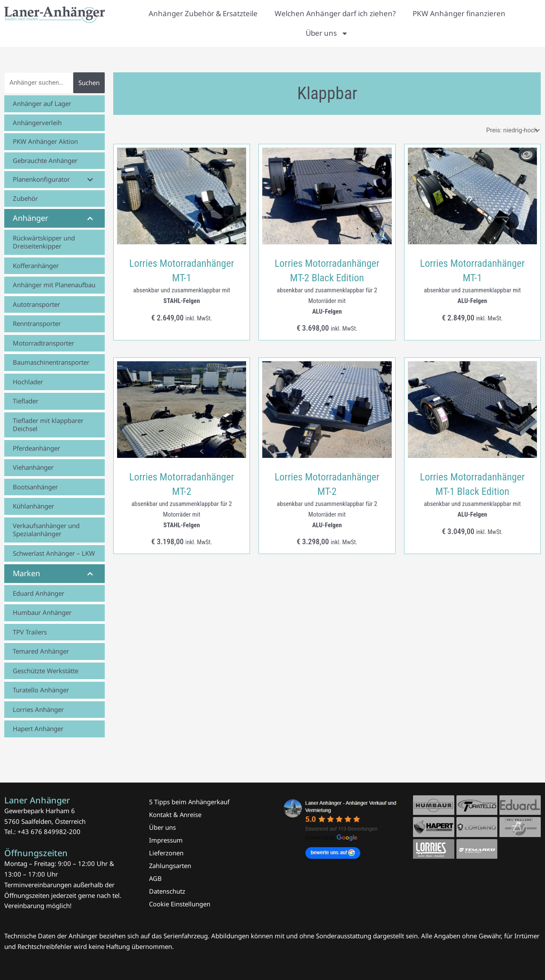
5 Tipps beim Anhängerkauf (190, 802)
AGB (156, 878)
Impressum (166, 840)
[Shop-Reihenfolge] (511, 130)
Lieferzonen (166, 853)
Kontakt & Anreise (175, 814)
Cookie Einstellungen (180, 904)
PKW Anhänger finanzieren (459, 13)
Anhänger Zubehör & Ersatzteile (203, 13)
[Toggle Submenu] (90, 180)
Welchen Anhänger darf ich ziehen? (335, 13)
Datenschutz (167, 891)
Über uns (327, 33)
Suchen (89, 83)
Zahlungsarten (170, 866)
